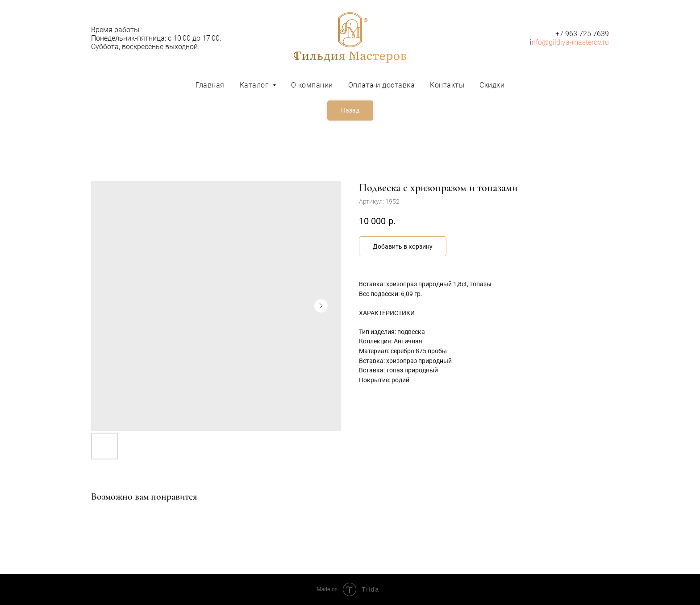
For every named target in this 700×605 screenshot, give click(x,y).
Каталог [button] (255, 85)
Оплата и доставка (382, 85)
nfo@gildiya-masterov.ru (570, 42)
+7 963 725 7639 (582, 34)
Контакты (447, 85)
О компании (312, 85)
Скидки (492, 85)
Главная (210, 85)
